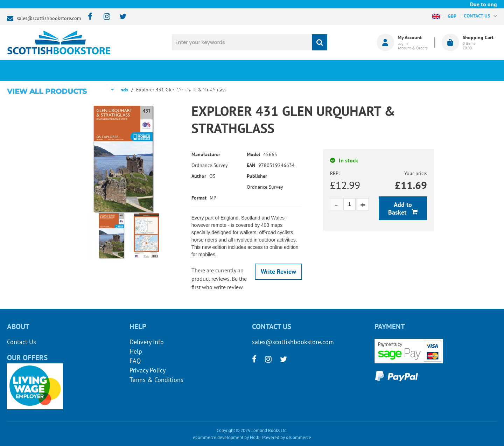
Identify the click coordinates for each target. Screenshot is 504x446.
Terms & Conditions (156, 380)
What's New (200, 70)
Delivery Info (147, 342)
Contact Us (22, 342)
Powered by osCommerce (287, 437)
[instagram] (104, 17)
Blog (285, 70)
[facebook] (88, 17)
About (369, 70)
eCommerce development (218, 437)
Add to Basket (400, 208)
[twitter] (120, 17)
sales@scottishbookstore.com (49, 18)
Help (136, 351)
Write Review (278, 271)
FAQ (135, 361)
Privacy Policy (148, 370)
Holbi (255, 437)
